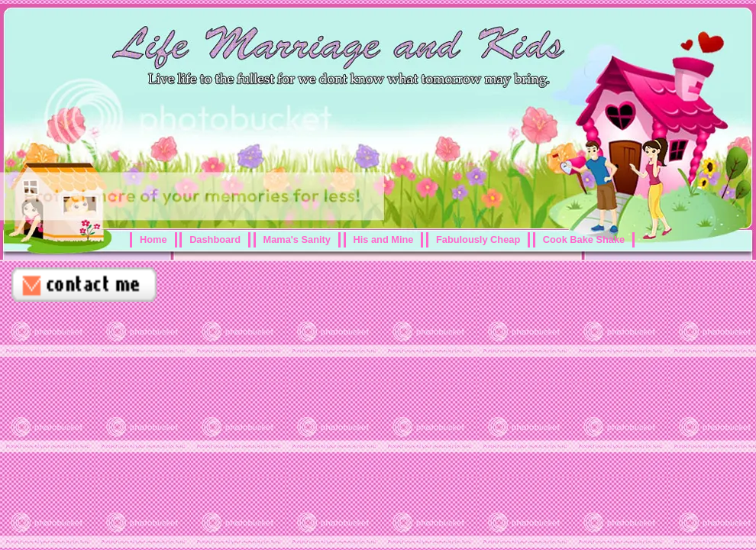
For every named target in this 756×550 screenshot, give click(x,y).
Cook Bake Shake (584, 239)
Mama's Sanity (297, 239)
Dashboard (215, 239)
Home (153, 239)
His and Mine (384, 239)
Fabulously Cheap (478, 239)
